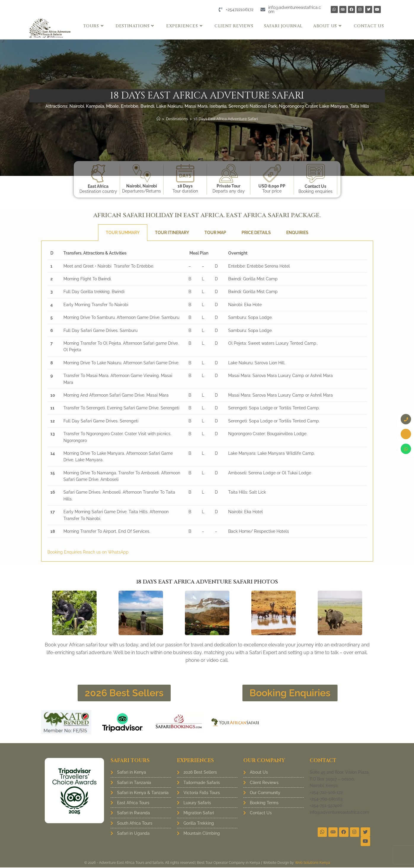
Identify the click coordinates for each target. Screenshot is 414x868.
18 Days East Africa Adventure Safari (226, 119)
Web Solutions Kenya (313, 863)
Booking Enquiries (65, 552)
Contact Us (315, 186)
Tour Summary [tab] (123, 233)
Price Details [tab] (256, 233)
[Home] (158, 119)
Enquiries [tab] (297, 233)
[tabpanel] (207, 401)
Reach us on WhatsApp (106, 552)
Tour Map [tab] (215, 233)
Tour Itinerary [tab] (172, 233)
